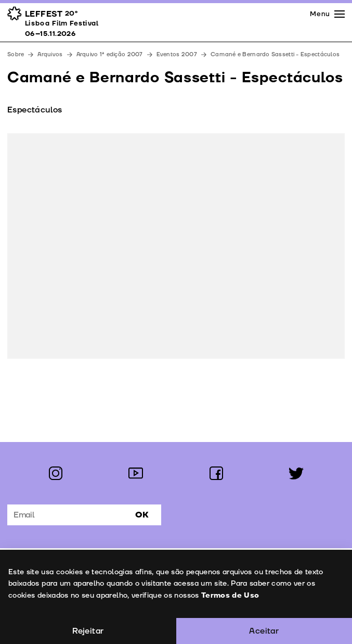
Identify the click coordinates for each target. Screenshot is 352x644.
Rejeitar (88, 631)
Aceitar (264, 631)
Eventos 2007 (177, 54)
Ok (142, 515)
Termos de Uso (230, 595)
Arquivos (50, 54)
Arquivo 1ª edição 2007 (110, 54)
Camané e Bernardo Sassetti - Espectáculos (275, 54)
